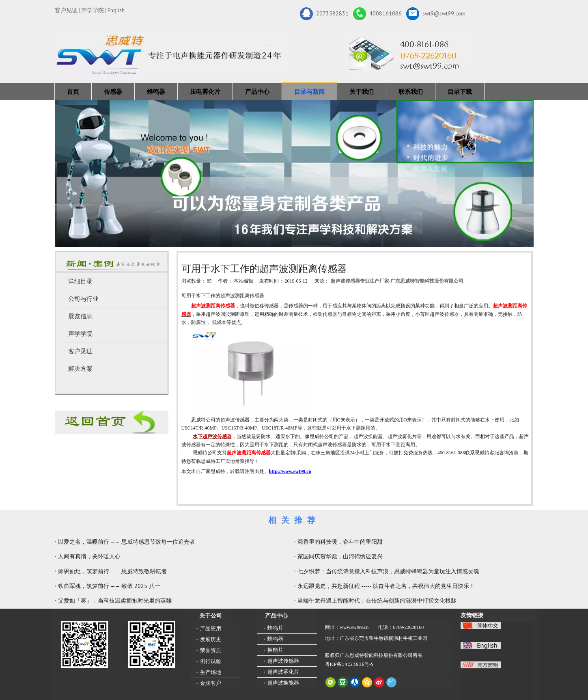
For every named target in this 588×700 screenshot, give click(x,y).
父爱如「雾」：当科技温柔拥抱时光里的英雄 (115, 601)
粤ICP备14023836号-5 (349, 664)
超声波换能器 (283, 683)
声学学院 (93, 10)
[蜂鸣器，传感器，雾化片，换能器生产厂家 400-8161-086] (294, 173)
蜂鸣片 (275, 628)
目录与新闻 (309, 92)
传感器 (113, 92)
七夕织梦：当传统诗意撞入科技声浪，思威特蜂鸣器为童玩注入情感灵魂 (388, 571)
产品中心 (257, 92)
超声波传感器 (283, 661)
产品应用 (211, 628)
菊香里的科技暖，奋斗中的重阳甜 (340, 542)
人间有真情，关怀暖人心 (89, 556)
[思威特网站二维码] (152, 644)
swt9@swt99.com (436, 14)
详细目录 (80, 281)
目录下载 (460, 92)
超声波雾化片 (283, 672)
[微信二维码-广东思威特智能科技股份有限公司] (84, 644)
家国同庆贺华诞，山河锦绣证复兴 (340, 556)
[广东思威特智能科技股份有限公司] (407, 54)
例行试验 (211, 661)
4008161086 (377, 14)
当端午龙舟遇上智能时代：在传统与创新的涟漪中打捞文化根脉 (377, 601)
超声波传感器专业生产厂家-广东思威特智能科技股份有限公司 (397, 281)
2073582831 (324, 14)
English (116, 10)
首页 (73, 92)
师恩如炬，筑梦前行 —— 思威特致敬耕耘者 (112, 571)
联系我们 (411, 92)
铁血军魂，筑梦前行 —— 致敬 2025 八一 (109, 586)
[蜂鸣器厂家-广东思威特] (112, 422)
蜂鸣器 (156, 92)
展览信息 (80, 316)
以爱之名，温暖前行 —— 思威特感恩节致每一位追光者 (127, 542)
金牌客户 (211, 683)
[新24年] (172, 55)
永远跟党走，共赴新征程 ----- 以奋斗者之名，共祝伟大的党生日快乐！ (386, 586)
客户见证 (66, 10)
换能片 (275, 650)
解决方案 (80, 369)
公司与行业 (83, 299)
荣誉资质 (211, 650)
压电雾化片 (205, 92)
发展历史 (211, 639)
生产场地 (211, 672)
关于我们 (362, 92)
